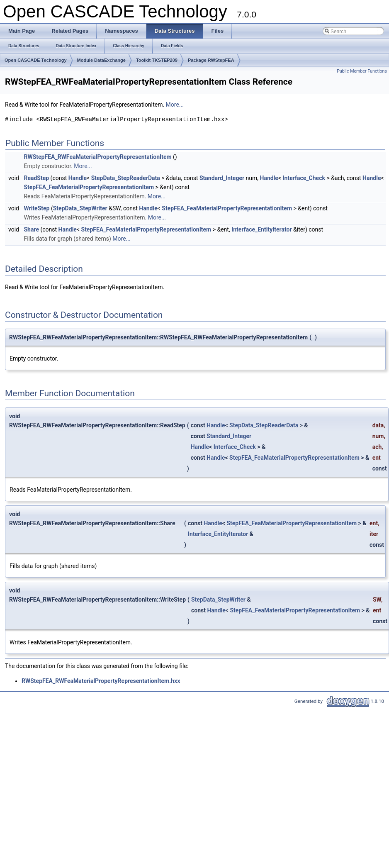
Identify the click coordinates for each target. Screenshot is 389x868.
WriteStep (36, 208)
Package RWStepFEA (211, 60)
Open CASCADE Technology (36, 60)
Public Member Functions (362, 71)
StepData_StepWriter (80, 208)
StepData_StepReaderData (126, 178)
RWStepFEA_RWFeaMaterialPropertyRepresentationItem (97, 157)
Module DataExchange (101, 60)
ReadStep (36, 178)
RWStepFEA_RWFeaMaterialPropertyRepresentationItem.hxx (101, 681)
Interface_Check (304, 178)
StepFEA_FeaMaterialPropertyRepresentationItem (89, 187)
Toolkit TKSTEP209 (157, 60)
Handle (78, 178)
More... (175, 105)
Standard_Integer (222, 178)
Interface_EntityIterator (261, 229)
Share (31, 229)
